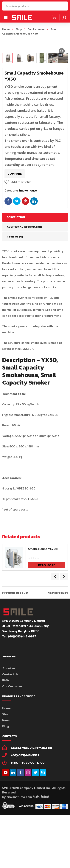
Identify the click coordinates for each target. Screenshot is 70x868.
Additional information (24, 280)
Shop (19, 29)
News (6, 773)
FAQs (6, 734)
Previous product (15, 646)
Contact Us (10, 728)
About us (9, 722)
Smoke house (36, 29)
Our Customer (12, 740)
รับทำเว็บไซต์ (41, 850)
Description (16, 270)
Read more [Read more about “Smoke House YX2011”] (47, 618)
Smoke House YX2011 (43, 602)
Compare (15, 227)
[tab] (35, 271)
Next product (58, 646)
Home (6, 29)
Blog (6, 779)
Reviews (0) (15, 290)
